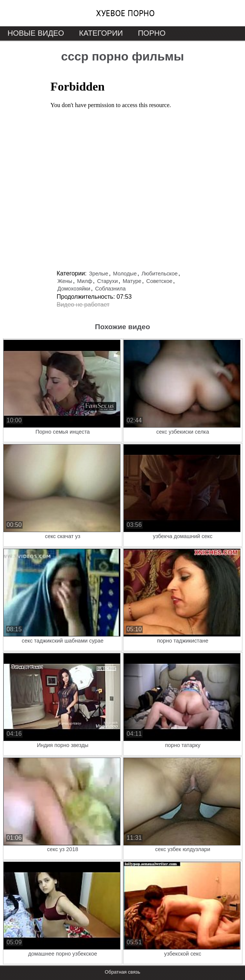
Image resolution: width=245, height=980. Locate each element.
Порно (151, 33)
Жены (65, 281)
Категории (101, 33)
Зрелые (98, 274)
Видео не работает (83, 305)
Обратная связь (122, 972)
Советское (159, 281)
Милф (85, 281)
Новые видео (36, 33)
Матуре (132, 281)
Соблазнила (110, 289)
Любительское (160, 274)
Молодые (125, 274)
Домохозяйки (74, 289)
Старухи (107, 281)
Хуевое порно (125, 13)
